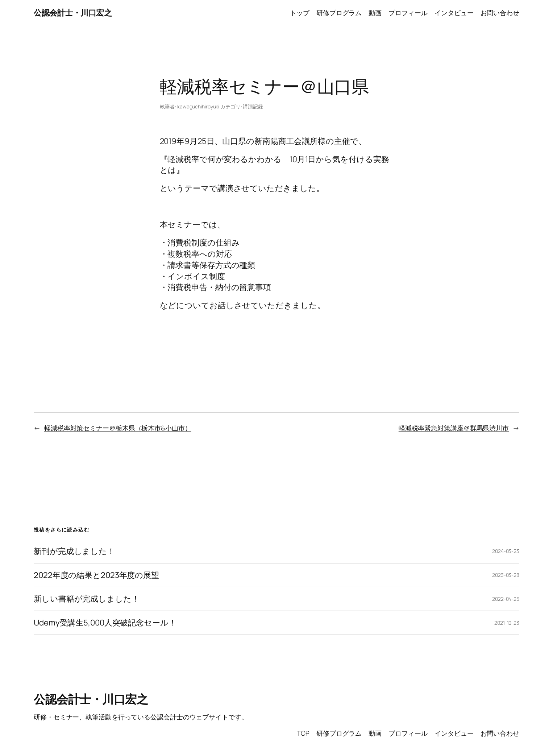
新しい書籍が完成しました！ (87, 599)
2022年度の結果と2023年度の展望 (96, 575)
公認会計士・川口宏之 (73, 13)
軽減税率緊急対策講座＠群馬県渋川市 (454, 428)
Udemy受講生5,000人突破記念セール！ (105, 623)
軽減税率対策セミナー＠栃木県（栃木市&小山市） (118, 428)
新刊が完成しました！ (74, 551)
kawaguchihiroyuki (198, 106)
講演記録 (253, 106)
